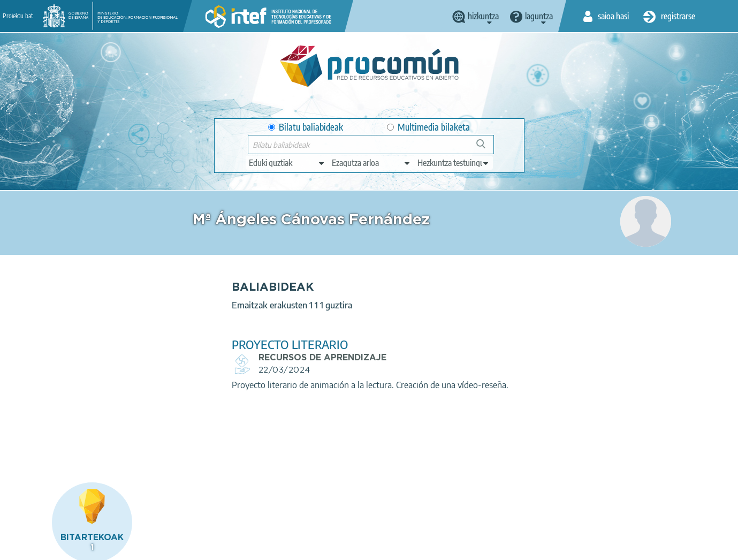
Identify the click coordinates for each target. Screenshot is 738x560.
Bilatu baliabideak (306, 127)
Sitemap (343, 547)
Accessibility (295, 547)
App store (305, 505)
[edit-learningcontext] (454, 163)
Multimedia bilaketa (428, 127)
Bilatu (486, 148)
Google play (397, 505)
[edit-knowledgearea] (371, 163)
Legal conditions (103, 547)
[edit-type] (287, 163)
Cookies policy (237, 547)
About (50, 547)
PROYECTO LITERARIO (256, 345)
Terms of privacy (172, 547)
